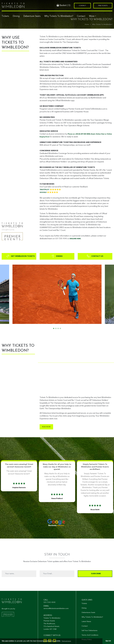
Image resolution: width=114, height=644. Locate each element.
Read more (46, 427)
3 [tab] (59, 329)
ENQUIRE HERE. (75, 239)
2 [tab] (56, 329)
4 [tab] (61, 329)
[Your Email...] (57, 574)
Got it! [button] (108, 641)
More (92, 16)
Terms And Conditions (90, 635)
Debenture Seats (32, 16)
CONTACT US (95, 256)
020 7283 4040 (49, 602)
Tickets (5, 16)
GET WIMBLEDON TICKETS (21, 256)
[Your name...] (19, 574)
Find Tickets (103, 6)
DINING (57, 256)
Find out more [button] (66, 641)
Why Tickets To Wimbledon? (59, 16)
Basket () (63, 5)
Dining (16, 16)
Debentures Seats (88, 613)
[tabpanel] (57, 294)
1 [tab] (54, 329)
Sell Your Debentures (90, 631)
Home (87, 24)
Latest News (86, 622)
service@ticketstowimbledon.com (56, 609)
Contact (81, 16)
